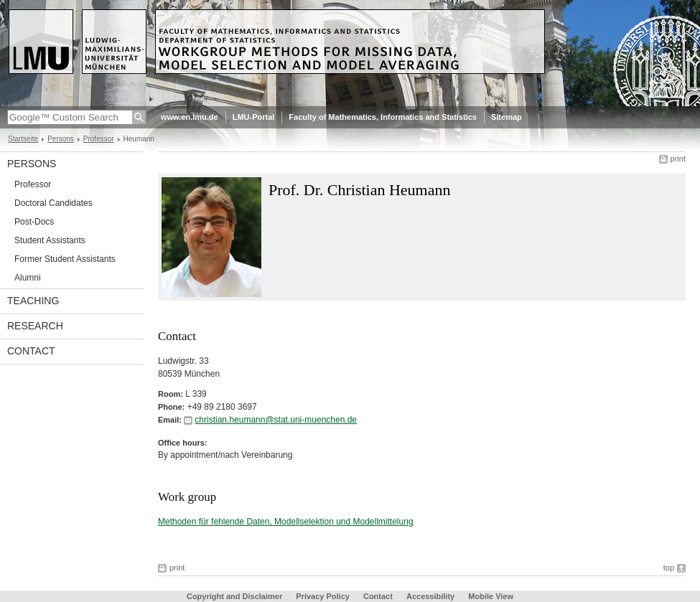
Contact (31, 351)
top (669, 568)
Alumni (28, 278)
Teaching (33, 301)
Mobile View (491, 596)
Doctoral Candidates (53, 203)
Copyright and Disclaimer (234, 596)
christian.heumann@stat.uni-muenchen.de (276, 420)
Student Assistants (50, 240)
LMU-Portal (254, 117)
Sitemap (507, 117)
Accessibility (431, 596)
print (678, 159)
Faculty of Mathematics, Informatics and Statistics (383, 117)
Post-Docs (34, 222)
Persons (61, 139)
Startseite (23, 139)
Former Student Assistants (65, 259)
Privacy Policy (323, 596)
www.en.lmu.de (190, 117)
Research (35, 326)
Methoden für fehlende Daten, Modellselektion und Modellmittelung (286, 522)
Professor (99, 139)
